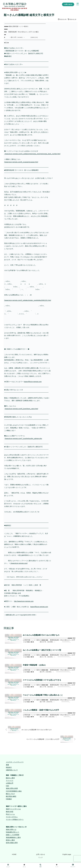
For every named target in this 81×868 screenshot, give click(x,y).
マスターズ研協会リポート (15, 820)
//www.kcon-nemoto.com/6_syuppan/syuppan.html (21, 162)
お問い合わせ (40, 855)
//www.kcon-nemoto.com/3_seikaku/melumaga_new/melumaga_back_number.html (32, 154)
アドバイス (10, 781)
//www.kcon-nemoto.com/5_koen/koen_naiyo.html (21, 409)
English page (67, 855)
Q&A (7, 786)
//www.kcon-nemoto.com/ (19, 563)
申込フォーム (10, 815)
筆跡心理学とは (11, 830)
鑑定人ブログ (10, 794)
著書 (7, 765)
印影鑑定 (9, 799)
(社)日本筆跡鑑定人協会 (14, 792)
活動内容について (12, 770)
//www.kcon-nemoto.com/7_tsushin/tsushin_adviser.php (23, 439)
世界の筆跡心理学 (12, 843)
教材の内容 (10, 812)
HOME (14, 855)
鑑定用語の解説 (11, 797)
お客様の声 (10, 784)
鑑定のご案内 (10, 778)
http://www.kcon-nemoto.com (24, 601)
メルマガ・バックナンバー (15, 763)
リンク (40, 858)
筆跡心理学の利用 (12, 789)
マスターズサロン (12, 817)
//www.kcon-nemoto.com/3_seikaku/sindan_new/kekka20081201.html (28, 300)
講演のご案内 (10, 840)
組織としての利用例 (13, 835)
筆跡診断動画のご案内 (13, 838)
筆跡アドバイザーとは (13, 809)
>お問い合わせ (68, 4)
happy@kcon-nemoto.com (33, 382)
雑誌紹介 (9, 768)
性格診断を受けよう (13, 833)
